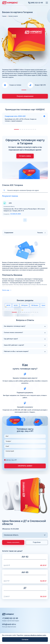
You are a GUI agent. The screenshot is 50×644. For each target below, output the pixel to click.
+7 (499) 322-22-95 (10, 617)
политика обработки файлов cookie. (35, 635)
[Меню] (47, 3)
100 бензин (35, 305)
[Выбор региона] (25, 534)
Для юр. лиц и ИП (11, 459)
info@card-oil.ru (9, 623)
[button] (24, 90)
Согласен (25, 640)
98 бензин (24, 305)
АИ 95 (16, 305)
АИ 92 (8, 305)
